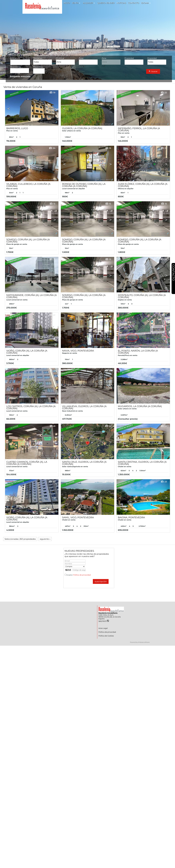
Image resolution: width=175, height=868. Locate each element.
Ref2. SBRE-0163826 (159, 235)
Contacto (134, 3)
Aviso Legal (103, 628)
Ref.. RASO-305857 (159, 456)
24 (52, 148)
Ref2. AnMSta (157, 458)
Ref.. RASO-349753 (159, 400)
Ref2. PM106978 (47, 458)
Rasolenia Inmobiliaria (108, 613)
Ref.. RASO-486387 (47, 233)
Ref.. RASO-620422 (103, 124)
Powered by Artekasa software (140, 642)
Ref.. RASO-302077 (47, 511)
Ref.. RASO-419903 (103, 289)
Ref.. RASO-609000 (159, 124)
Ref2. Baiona (157, 513)
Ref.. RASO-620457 (103, 513)
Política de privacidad (82, 575)
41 (52, 315)
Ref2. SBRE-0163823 (104, 291)
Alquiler (89, 3)
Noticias (121, 3)
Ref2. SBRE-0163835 (48, 235)
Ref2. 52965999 (102, 402)
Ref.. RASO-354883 (47, 400)
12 (164, 370)
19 (52, 93)
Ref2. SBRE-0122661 (159, 402)
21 (52, 370)
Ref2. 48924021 (46, 402)
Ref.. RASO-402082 (47, 344)
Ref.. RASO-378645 (159, 344)
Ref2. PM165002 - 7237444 (47, 291)
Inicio (67, 3)
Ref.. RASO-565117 (104, 180)
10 (108, 426)
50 (52, 482)
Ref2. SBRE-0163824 (104, 235)
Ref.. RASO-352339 (103, 400)
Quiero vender (106, 3)
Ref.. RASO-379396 (103, 346)
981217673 (104, 621)
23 (108, 370)
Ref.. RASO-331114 (48, 456)
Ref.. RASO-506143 (159, 180)
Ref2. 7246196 (45, 346)
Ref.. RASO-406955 (159, 291)
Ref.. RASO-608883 (47, 180)
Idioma (146, 3)
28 (164, 259)
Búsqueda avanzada (20, 76)
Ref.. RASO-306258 (103, 458)
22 (164, 93)
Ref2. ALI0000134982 (160, 346)
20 (103, 315)
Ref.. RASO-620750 (47, 122)
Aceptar (79, 575)
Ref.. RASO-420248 (44, 289)
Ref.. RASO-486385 (103, 233)
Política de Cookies (106, 636)
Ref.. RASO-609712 (159, 511)
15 (108, 148)
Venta (76, 3)
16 (108, 93)
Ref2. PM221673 (46, 124)
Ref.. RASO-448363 (159, 233)
